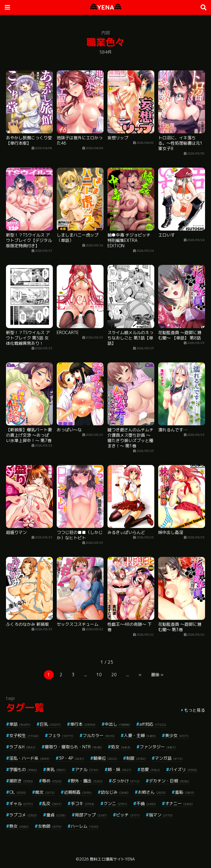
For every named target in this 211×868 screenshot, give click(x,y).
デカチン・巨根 (169, 781)
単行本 (83, 724)
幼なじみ (115, 792)
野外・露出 (87, 781)
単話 (20, 724)
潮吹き (21, 781)
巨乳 (50, 724)
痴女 (45, 792)
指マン (161, 815)
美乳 (56, 769)
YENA (106, 7)
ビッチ (128, 815)
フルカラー (99, 735)
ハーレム (85, 826)
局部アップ (91, 815)
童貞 (56, 815)
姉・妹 (120, 769)
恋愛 (150, 769)
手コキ (83, 803)
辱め (52, 781)
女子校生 (24, 735)
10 (99, 675)
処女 (121, 747)
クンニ (115, 803)
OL (18, 792)
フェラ (61, 735)
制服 (136, 758)
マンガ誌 (169, 758)
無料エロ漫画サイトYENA (112, 859)
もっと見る (195, 710)
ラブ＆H (22, 747)
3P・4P (71, 758)
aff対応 (153, 724)
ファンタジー (158, 747)
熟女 (19, 826)
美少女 (177, 735)
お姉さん (152, 792)
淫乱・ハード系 (29, 758)
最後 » (157, 675)
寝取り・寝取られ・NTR (73, 747)
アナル (87, 769)
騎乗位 (105, 758)
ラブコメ (23, 815)
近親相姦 (78, 792)
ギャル (21, 803)
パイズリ (183, 769)
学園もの (23, 769)
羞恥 (185, 792)
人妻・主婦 (140, 735)
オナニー (179, 803)
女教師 (50, 826)
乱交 (52, 803)
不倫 (146, 803)
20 (114, 675)
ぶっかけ (126, 781)
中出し (117, 724)
